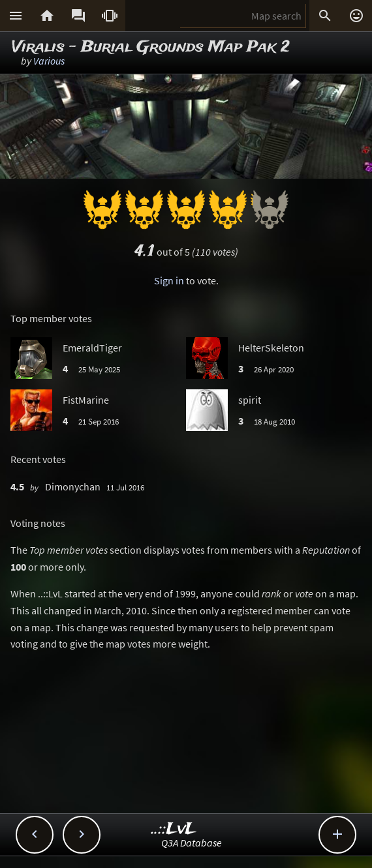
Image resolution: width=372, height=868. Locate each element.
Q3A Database (192, 843)
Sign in (169, 280)
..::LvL (174, 829)
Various (49, 61)
